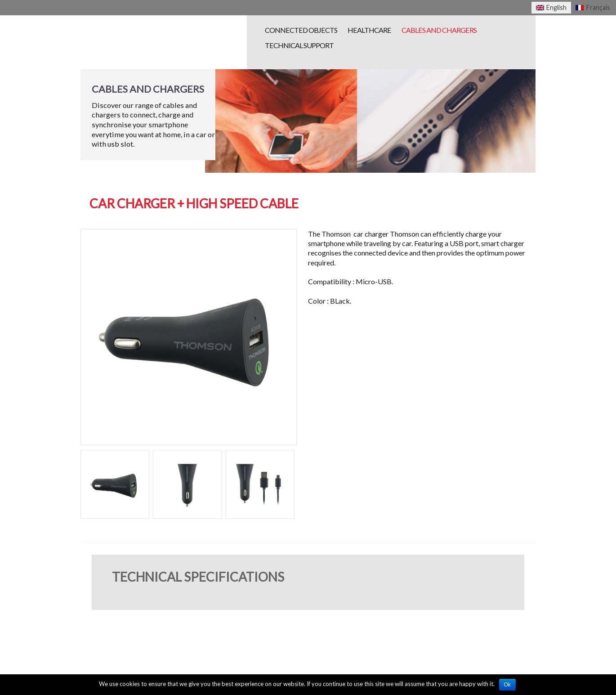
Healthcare (369, 30)
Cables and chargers (439, 30)
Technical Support (299, 45)
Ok (507, 685)
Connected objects (301, 30)
